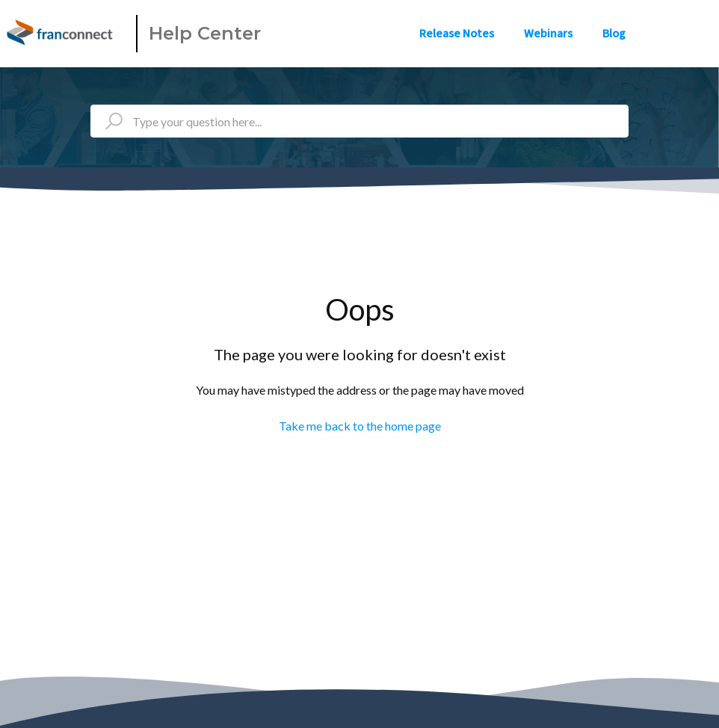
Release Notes (457, 34)
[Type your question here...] (359, 121)
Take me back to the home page (360, 426)
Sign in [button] (687, 34)
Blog (614, 34)
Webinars (548, 34)
